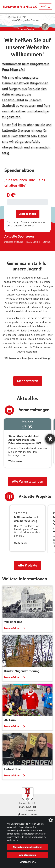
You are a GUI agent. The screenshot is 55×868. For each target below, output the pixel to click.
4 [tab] (21, 471)
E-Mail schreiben (27, 814)
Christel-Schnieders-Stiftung (24, 242)
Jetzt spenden (28, 214)
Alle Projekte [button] (27, 565)
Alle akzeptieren (27, 855)
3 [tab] (17, 471)
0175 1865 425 (28, 810)
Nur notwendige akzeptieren (28, 847)
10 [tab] (47, 471)
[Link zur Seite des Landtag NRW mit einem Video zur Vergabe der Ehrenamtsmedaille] (45, 27)
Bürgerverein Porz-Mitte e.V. (20, 7)
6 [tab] (30, 471)
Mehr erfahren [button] (28, 381)
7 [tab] (34, 471)
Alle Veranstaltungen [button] (28, 481)
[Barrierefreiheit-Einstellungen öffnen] (50, 439)
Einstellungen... (28, 862)
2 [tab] (12, 471)
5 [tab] (25, 471)
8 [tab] (39, 471)
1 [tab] (8, 471)
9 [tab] (43, 471)
